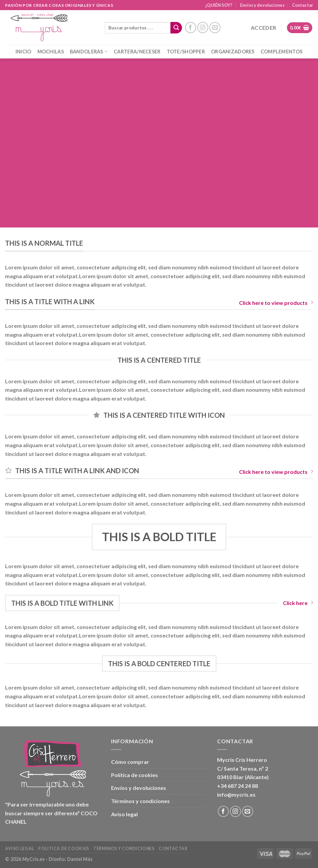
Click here (298, 603)
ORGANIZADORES (233, 52)
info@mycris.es (236, 794)
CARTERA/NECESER (137, 52)
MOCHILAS (51, 52)
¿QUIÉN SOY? (219, 5)
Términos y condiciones (140, 801)
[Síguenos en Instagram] (203, 28)
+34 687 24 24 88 (237, 786)
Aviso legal (124, 814)
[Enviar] (176, 28)
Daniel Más (80, 859)
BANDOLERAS (89, 52)
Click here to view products (276, 303)
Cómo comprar (130, 762)
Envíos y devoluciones (262, 5)
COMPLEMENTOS (282, 52)
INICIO (23, 52)
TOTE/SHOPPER (186, 52)
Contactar (302, 5)
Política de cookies (135, 775)
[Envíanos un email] (215, 28)
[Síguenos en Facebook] (191, 28)
